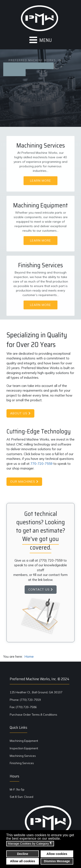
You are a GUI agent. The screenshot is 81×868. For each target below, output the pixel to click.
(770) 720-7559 (51, 560)
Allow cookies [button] (57, 854)
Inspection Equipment (24, 748)
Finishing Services (22, 763)
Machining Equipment (24, 741)
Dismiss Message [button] (57, 861)
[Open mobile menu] (40, 40)
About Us (20, 413)
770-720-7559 (41, 464)
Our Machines (24, 482)
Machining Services (23, 756)
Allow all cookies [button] (23, 861)
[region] (40, 184)
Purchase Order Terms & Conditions (33, 715)
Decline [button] (23, 854)
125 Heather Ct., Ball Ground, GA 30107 (36, 692)
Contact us (41, 589)
